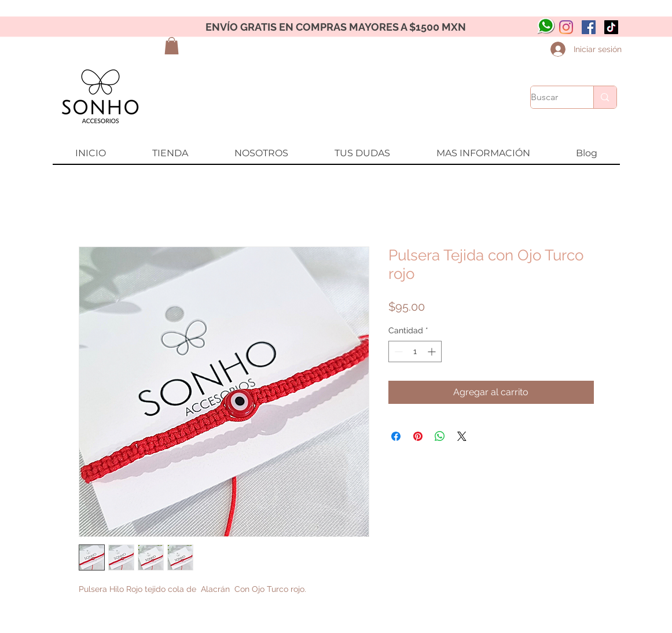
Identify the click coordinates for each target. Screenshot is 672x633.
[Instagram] (566, 27)
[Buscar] (550, 97)
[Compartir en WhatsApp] (440, 436)
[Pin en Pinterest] (418, 436)
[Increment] (433, 352)
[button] (172, 46)
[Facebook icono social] (589, 27)
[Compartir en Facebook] (396, 436)
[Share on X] (462, 436)
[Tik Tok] (611, 27)
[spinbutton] (415, 352)
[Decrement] (397, 352)
